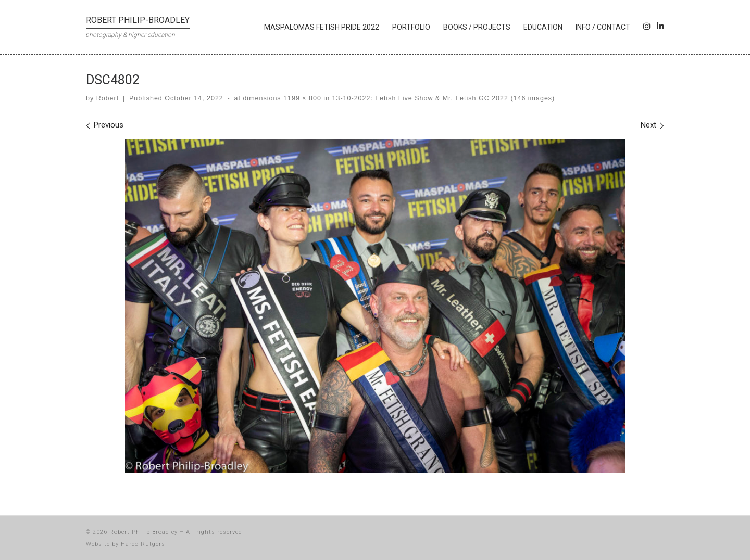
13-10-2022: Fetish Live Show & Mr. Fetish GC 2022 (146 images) (442, 98)
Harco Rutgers (143, 544)
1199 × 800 (301, 98)
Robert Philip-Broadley (143, 532)
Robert (108, 98)
